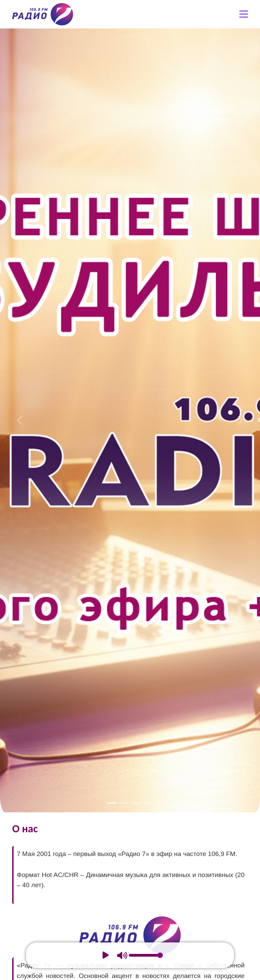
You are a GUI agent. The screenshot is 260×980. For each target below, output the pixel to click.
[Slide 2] (124, 803)
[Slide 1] (112, 803)
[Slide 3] (136, 803)
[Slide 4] (148, 803)
